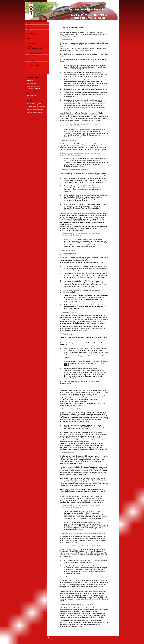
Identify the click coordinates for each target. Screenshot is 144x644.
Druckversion (52, 638)
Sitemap (59, 638)
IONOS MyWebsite (58, 643)
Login (117, 638)
